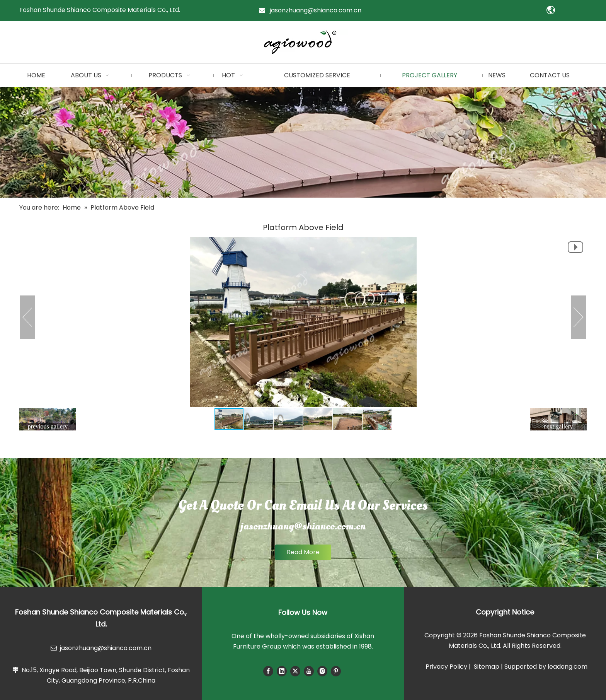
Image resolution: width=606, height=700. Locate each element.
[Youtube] (309, 671)
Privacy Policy (446, 667)
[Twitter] (295, 671)
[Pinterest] (336, 671)
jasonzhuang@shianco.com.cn (316, 10)
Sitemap (487, 667)
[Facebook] (268, 671)
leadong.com (568, 667)
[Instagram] (322, 671)
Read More (303, 552)
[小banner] (303, 142)
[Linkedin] (282, 671)
